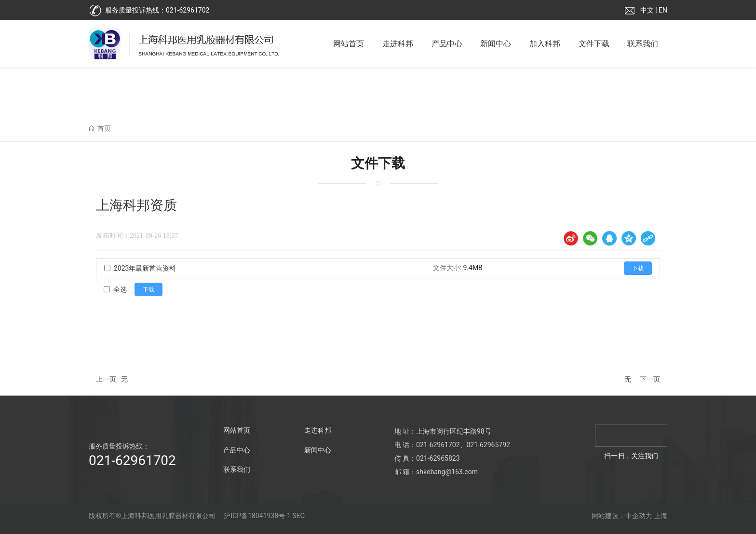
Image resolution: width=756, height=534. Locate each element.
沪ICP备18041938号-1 (257, 516)
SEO (298, 516)
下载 (638, 268)
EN (663, 10)
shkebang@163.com (447, 472)
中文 (647, 10)
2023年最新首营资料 (145, 268)
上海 (661, 516)
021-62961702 (188, 10)
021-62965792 (488, 445)
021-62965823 (438, 458)
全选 (120, 289)
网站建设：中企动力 (622, 516)
